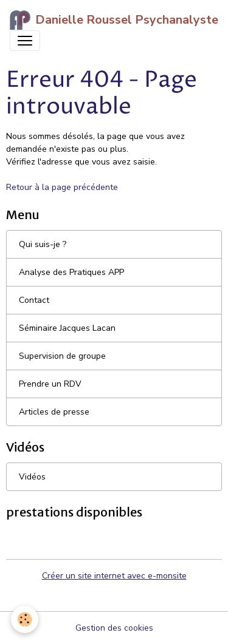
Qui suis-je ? (43, 244)
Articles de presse (54, 412)
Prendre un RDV (50, 384)
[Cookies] (25, 619)
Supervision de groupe (62, 356)
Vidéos (32, 477)
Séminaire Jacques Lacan (67, 328)
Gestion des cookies (114, 628)
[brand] (109, 20)
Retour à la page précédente (62, 187)
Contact (34, 300)
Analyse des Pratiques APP (71, 272)
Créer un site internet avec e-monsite (114, 576)
